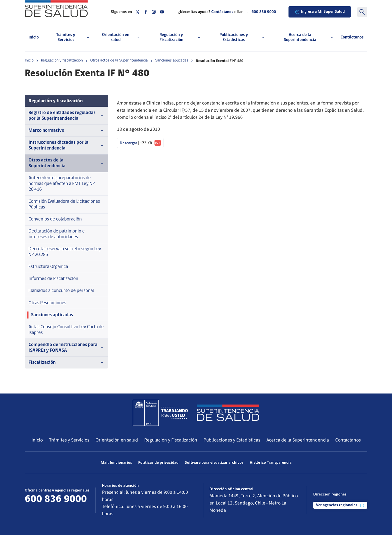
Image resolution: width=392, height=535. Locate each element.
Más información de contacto (55, 509)
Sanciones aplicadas (172, 60)
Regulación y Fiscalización (171, 440)
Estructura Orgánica (48, 267)
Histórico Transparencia (271, 463)
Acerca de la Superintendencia (298, 440)
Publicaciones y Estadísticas (232, 440)
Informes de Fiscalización (53, 279)
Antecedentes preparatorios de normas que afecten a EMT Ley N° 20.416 (62, 184)
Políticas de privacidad (158, 463)
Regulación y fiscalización (62, 60)
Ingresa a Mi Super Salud (320, 12)
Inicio (34, 37)
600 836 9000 (264, 12)
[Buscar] (362, 12)
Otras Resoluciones (47, 303)
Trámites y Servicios (69, 440)
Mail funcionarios (116, 463)
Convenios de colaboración (55, 219)
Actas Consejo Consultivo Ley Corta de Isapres (66, 330)
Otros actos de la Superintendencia (119, 60)
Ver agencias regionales (340, 505)
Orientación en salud (117, 440)
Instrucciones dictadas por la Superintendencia (66, 145)
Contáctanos (352, 37)
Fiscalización (66, 362)
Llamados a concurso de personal (61, 291)
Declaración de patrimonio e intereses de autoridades (57, 234)
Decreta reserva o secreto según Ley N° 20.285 (65, 252)
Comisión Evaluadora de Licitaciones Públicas (64, 204)
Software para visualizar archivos (214, 463)
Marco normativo (66, 130)
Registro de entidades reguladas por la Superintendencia (66, 116)
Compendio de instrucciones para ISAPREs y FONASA (66, 348)
